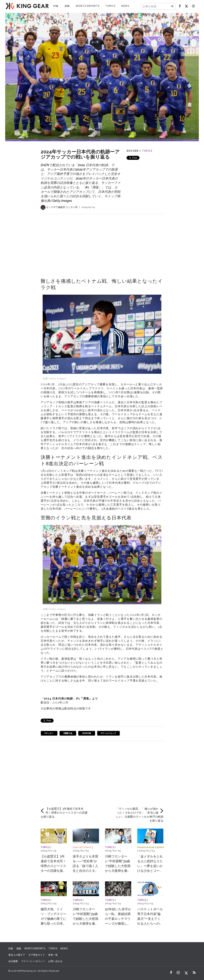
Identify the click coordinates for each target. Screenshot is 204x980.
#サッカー (49, 733)
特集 (56, 6)
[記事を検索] (155, 6)
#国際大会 (68, 733)
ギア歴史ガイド (37, 955)
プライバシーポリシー (33, 961)
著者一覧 (53, 955)
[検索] (173, 6)
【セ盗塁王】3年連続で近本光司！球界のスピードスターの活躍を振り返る (53, 866)
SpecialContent (82, 847)
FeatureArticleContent (151, 847)
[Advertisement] (102, 242)
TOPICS (110, 6)
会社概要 (13, 961)
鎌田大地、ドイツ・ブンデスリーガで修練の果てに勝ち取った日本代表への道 (53, 919)
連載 (67, 6)
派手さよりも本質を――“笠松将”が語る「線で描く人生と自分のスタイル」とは (85, 866)
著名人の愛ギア (17, 955)
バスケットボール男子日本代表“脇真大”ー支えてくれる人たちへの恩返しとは (150, 919)
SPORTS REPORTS (88, 6)
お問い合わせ (55, 961)
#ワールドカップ (108, 733)
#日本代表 (87, 733)
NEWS (125, 6)
